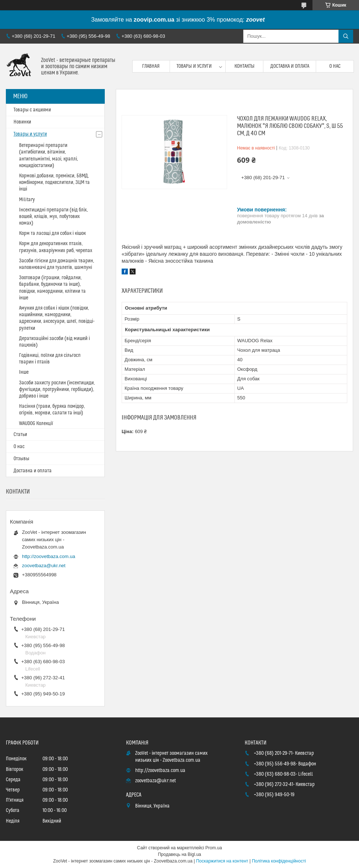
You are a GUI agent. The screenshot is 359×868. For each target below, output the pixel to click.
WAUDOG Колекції (36, 424)
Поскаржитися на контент (222, 861)
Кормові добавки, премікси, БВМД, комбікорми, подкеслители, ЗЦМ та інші (54, 182)
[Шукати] (346, 36)
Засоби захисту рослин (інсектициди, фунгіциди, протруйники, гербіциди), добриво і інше (57, 389)
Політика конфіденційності (279, 861)
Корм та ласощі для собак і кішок (52, 233)
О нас (335, 66)
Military (27, 200)
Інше (24, 372)
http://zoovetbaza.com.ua (49, 556)
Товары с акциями (32, 110)
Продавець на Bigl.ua (179, 854)
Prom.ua (214, 848)
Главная (151, 66)
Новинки (22, 122)
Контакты (245, 66)
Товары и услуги (194, 66)
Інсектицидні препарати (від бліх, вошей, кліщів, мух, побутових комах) (53, 217)
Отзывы (21, 459)
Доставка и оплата (290, 66)
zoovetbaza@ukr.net (44, 566)
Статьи (20, 435)
